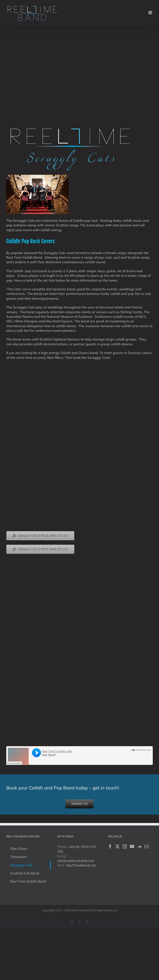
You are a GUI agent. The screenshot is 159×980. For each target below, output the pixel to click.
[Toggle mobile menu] (151, 13)
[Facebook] (110, 847)
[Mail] (147, 847)
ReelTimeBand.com (81, 865)
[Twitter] (117, 847)
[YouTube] (132, 847)
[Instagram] (125, 847)
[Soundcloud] (139, 847)
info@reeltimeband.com (76, 861)
